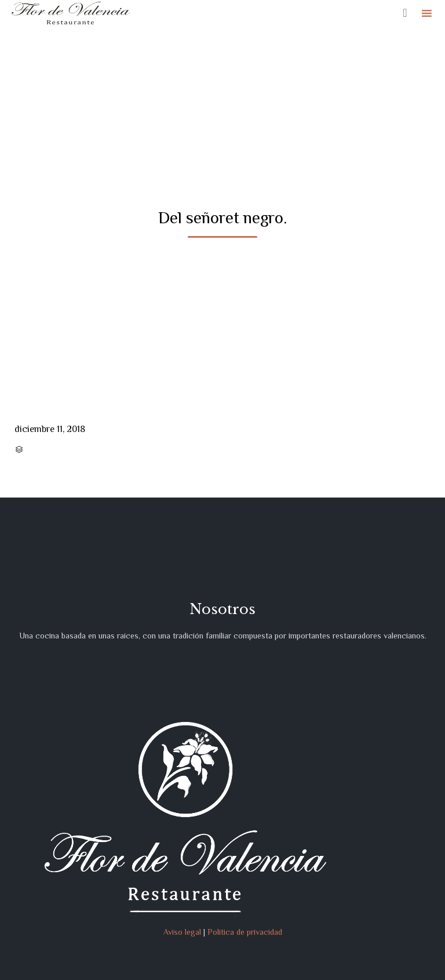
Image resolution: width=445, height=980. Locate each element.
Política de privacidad (245, 932)
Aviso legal (182, 932)
